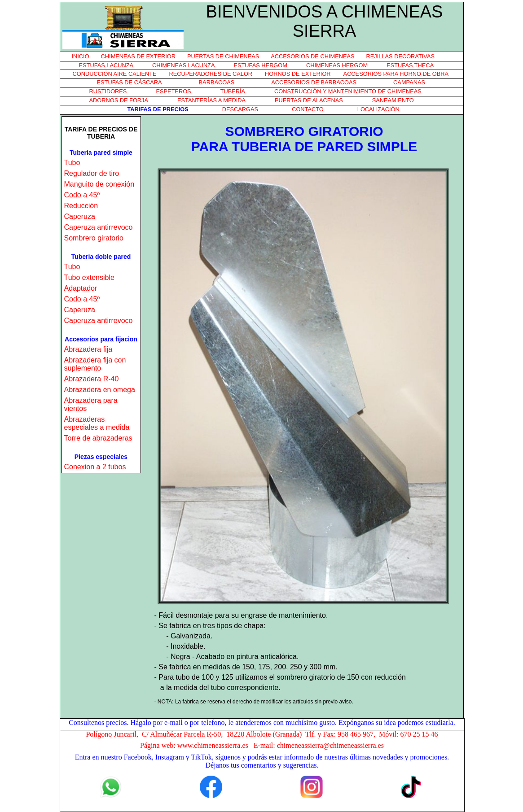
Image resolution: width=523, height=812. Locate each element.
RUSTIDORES (108, 91)
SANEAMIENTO (393, 100)
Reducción (81, 206)
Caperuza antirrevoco (99, 227)
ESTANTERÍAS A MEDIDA (211, 100)
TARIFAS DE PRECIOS (158, 109)
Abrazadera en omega (100, 390)
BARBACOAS (217, 82)
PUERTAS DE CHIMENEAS (223, 56)
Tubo (72, 163)
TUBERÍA (233, 91)
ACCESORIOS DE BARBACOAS (314, 82)
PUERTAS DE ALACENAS (309, 100)
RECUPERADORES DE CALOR (211, 74)
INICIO (81, 56)
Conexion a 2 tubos (95, 467)
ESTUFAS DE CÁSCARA (130, 82)
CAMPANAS (409, 82)
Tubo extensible (89, 277)
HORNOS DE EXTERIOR (298, 74)
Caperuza (80, 216)
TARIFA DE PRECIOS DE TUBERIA (101, 133)
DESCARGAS (240, 109)
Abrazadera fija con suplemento (95, 364)
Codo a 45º (82, 195)
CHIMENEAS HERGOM (337, 65)
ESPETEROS (173, 91)
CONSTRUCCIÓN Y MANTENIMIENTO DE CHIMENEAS (348, 91)
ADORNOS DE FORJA (119, 100)
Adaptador (81, 288)
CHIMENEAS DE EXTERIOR (138, 56)
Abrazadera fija (88, 349)
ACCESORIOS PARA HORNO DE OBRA (396, 74)
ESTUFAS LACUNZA (106, 65)
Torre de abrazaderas (98, 438)
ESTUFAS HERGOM (260, 65)
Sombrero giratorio (94, 238)
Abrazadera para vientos (91, 404)
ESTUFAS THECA (410, 65)
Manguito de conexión (99, 184)
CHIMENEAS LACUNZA (183, 65)
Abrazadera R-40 (92, 379)
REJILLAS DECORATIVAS (400, 56)
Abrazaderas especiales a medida (97, 423)
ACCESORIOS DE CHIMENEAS (312, 56)
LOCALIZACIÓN (378, 109)
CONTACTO (308, 109)
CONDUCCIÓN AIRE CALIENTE (115, 74)
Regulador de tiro (92, 173)
